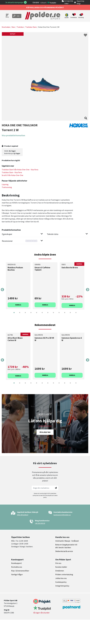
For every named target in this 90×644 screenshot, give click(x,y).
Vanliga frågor (17, 574)
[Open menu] (7, 16)
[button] (67, 16)
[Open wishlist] (74, 16)
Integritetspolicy (62, 586)
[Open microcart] (81, 16)
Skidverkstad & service (64, 551)
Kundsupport (17, 563)
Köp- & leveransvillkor (20, 571)
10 (65, 314)
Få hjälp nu (45, 432)
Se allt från (12, 175)
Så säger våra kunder (41, 613)
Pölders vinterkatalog (64, 574)
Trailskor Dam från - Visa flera (20, 170)
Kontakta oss (17, 567)
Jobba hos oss (61, 578)
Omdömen (60, 571)
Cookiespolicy (61, 582)
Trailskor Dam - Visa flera (12, 172)
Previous (2, 290)
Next (88, 290)
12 (76, 314)
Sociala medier (61, 567)
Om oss (58, 563)
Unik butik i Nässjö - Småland (67, 541)
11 (70, 314)
